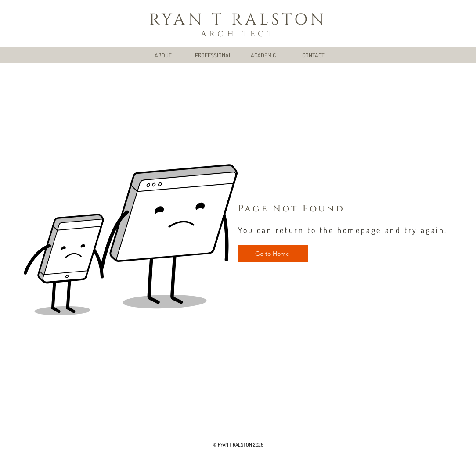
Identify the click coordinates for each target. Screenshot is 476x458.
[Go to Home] (273, 254)
